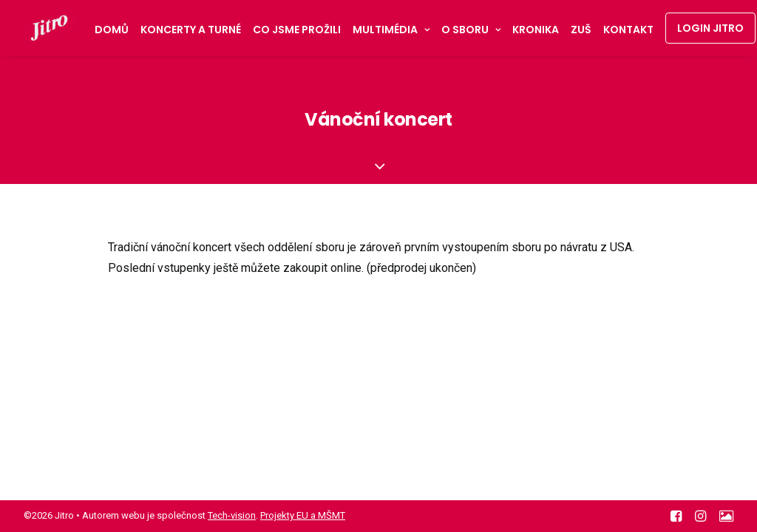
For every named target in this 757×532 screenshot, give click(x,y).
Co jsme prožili (297, 30)
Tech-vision (232, 515)
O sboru (471, 30)
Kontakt (628, 30)
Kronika (536, 30)
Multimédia (391, 30)
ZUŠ (581, 30)
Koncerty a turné (191, 30)
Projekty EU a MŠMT (303, 515)
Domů (112, 30)
